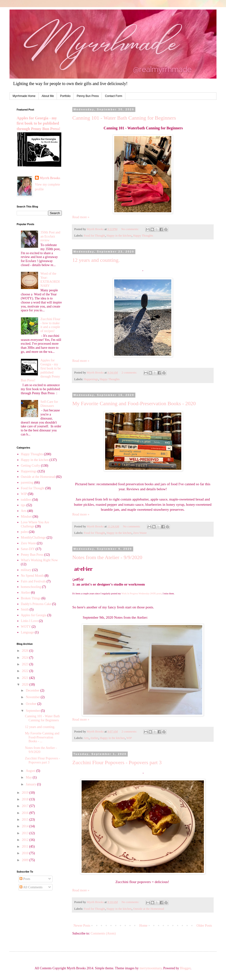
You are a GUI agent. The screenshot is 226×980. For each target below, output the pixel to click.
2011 (26, 846)
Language (27, 632)
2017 (26, 806)
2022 (26, 671)
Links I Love (29, 621)
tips (23, 505)
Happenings (91, 379)
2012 (26, 840)
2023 (26, 664)
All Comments (31, 887)
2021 (26, 678)
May (29, 777)
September (33, 711)
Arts (86, 738)
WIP (129, 738)
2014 (26, 826)
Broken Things (31, 598)
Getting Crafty (31, 466)
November (33, 697)
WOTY (26, 627)
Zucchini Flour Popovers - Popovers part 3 (117, 762)
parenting (27, 482)
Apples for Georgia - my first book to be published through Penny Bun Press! (38, 124)
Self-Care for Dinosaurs (49, 404)
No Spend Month (32, 576)
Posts (25, 879)
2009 (26, 860)
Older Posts (204, 926)
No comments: (130, 229)
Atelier (94, 738)
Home (143, 926)
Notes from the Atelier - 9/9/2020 (107, 557)
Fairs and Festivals (33, 581)
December (33, 690)
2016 (26, 813)
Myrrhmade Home (24, 96)
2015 (26, 820)
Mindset (26, 517)
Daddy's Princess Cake (36, 604)
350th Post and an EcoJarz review (50, 236)
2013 (26, 833)
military (26, 570)
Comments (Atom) (103, 933)
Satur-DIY (28, 549)
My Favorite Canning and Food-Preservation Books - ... (42, 737)
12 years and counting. (96, 260)
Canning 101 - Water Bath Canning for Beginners (124, 118)
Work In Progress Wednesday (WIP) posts (142, 594)
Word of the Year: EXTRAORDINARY (50, 280)
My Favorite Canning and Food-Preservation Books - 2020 (134, 403)
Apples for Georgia (34, 615)
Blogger (185, 968)
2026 (26, 651)
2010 (26, 853)
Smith (25, 609)
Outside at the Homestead (148, 909)
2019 (26, 793)
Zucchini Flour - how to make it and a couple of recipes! (50, 325)
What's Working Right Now (39, 560)
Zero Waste (140, 533)
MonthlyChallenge (33, 538)
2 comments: (130, 373)
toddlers (26, 500)
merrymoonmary (150, 968)
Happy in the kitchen (119, 236)
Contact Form (114, 96)
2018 (26, 799)
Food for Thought (94, 236)
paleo (25, 532)
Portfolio (65, 96)
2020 (26, 684)
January (31, 784)
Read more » (81, 217)
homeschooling (31, 587)
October (32, 704)
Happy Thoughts (143, 236)
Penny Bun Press (88, 96)
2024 (26, 658)
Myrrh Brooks (50, 178)
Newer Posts (82, 926)
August (31, 771)
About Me (48, 96)
